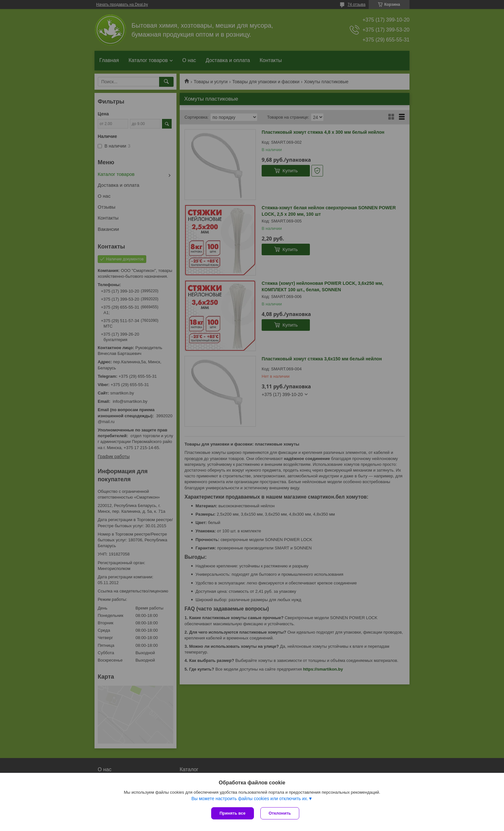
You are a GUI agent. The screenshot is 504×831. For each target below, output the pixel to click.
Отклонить (280, 813)
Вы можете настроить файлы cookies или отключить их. (250, 799)
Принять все (233, 813)
